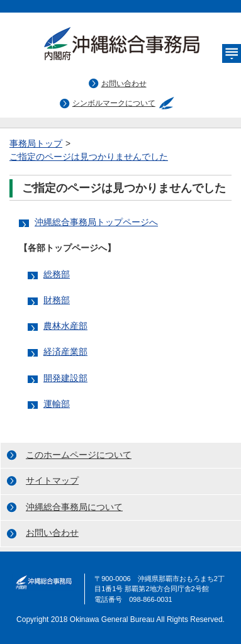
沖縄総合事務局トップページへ (96, 222)
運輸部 (57, 404)
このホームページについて (79, 455)
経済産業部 (65, 352)
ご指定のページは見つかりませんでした (89, 157)
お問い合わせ (124, 84)
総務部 (57, 275)
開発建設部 (65, 378)
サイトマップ (52, 481)
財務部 (57, 300)
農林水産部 (65, 326)
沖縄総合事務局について (74, 507)
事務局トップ (36, 144)
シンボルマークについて (114, 103)
